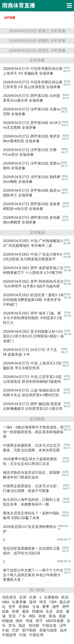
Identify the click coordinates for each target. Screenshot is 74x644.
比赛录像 (19, 602)
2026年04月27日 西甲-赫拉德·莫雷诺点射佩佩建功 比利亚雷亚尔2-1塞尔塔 (33, 406)
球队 (32, 616)
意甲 (12, 607)
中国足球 (36, 635)
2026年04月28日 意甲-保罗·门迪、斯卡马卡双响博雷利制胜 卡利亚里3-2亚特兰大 (33, 318)
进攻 (59, 611)
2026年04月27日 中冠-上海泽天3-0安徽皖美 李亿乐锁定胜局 (32, 366)
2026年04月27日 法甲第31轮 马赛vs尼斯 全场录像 (32, 112)
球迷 (29, 621)
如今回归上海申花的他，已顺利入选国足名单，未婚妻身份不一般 (31, 502)
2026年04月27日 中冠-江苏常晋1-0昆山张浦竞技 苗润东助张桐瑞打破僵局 (32, 379)
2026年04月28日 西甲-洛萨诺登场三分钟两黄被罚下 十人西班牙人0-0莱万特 (33, 270)
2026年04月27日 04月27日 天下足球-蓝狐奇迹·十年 (30, 352)
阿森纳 (37, 611)
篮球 (33, 602)
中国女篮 (49, 626)
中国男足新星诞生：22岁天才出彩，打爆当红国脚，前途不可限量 (32, 488)
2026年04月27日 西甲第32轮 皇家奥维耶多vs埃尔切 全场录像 (32, 206)
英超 (62, 616)
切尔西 (34, 626)
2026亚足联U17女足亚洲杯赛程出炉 (30, 529)
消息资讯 (9, 597)
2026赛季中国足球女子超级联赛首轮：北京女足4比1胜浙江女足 (30, 461)
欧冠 (65, 597)
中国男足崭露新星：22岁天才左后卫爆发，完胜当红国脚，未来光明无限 (32, 448)
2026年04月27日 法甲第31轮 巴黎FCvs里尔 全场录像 (30, 152)
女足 (49, 611)
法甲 (63, 626)
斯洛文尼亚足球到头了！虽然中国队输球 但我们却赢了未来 (31, 516)
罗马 (12, 626)
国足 (22, 626)
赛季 (46, 607)
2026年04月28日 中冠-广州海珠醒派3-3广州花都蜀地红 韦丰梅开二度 (33, 243)
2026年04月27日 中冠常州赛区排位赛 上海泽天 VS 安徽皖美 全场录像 (33, 71)
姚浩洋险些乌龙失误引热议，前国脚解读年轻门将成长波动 (31, 475)
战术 (64, 630)
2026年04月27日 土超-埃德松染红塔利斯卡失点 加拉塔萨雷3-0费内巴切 (31, 393)
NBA (6, 602)
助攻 (42, 616)
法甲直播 (9, 18)
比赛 (33, 597)
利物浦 (7, 621)
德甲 (56, 607)
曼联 (26, 611)
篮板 (6, 611)
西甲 (66, 607)
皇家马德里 (48, 630)
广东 (22, 616)
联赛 (16, 611)
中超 (6, 630)
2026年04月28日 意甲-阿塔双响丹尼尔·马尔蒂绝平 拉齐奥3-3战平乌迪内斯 (33, 284)
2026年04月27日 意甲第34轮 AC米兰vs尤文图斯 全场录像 (32, 125)
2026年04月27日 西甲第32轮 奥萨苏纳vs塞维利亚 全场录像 (32, 139)
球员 (43, 602)
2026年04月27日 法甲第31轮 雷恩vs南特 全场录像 (32, 166)
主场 (36, 607)
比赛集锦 (51, 597)
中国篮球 (9, 635)
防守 (39, 621)
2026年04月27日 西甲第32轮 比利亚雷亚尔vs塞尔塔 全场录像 (32, 98)
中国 (23, 635)
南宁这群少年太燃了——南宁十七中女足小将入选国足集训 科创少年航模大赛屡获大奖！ (33, 575)
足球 (23, 597)
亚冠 (12, 616)
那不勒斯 (29, 630)
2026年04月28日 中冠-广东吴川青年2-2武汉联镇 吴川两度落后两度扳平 (33, 257)
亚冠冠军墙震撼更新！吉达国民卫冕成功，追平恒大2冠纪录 (31, 551)
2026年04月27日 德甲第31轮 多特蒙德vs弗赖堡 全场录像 (32, 220)
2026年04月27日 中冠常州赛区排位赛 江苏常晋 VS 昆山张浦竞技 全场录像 (33, 85)
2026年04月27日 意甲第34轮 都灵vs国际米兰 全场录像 (32, 193)
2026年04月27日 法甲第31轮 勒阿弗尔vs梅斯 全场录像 (32, 179)
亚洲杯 (24, 607)
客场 (52, 616)
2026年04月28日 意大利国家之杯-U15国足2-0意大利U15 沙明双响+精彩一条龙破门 (33, 336)
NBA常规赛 (55, 621)
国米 (19, 621)
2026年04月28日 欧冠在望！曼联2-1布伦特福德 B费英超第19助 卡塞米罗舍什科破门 (33, 300)
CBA (53, 602)
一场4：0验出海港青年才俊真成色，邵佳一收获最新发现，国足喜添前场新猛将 (33, 432)
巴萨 (16, 630)
